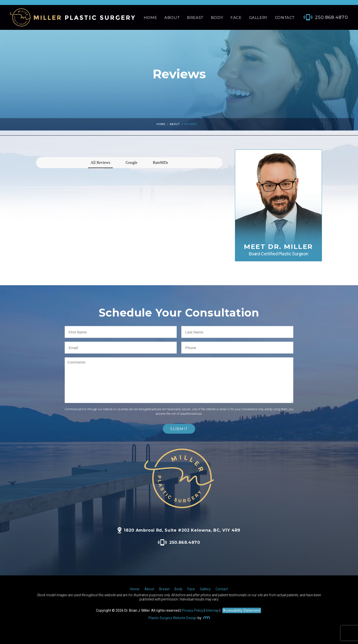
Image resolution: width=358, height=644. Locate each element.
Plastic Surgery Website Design (173, 618)
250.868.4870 (179, 542)
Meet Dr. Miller (278, 250)
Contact (285, 18)
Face (236, 18)
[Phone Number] (323, 17)
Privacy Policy (192, 610)
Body (217, 18)
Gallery (258, 18)
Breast (195, 18)
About (172, 18)
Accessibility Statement (242, 610)
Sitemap (212, 610)
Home (150, 18)
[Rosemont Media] (206, 618)
